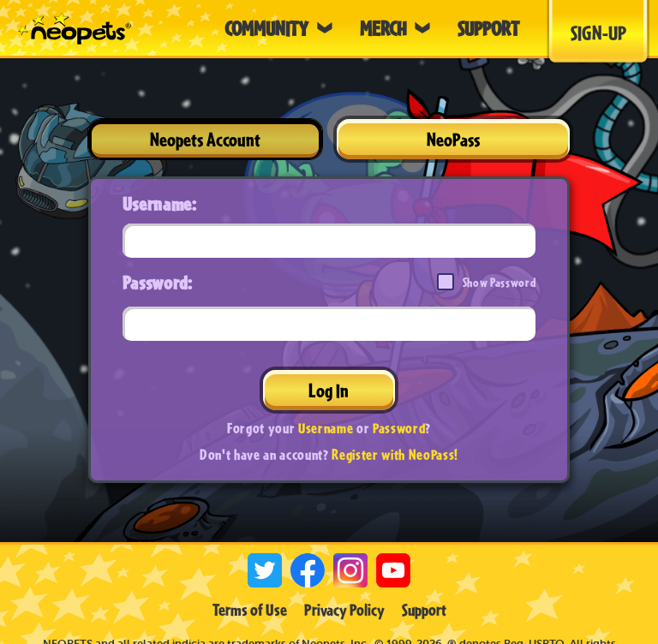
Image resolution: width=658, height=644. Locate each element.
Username (326, 428)
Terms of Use (250, 610)
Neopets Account (205, 139)
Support (424, 610)
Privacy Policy (344, 610)
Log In (329, 390)
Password (399, 428)
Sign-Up (598, 33)
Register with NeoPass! (395, 454)
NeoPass (453, 139)
